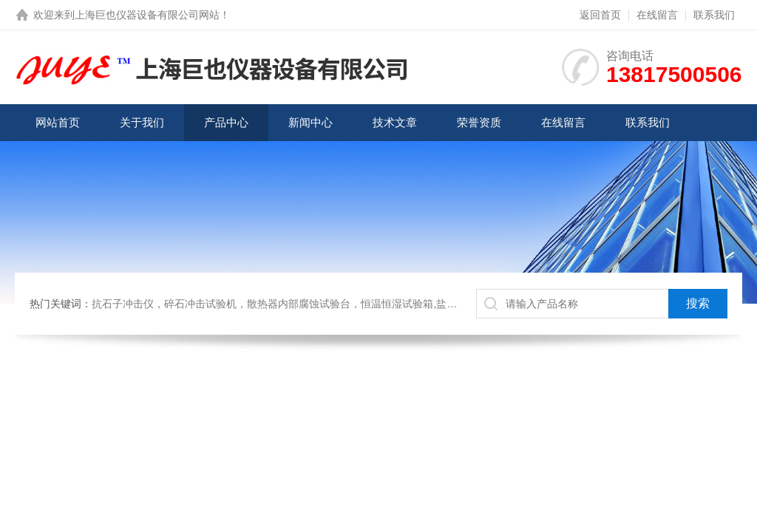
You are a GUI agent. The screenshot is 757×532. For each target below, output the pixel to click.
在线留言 (657, 15)
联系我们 (714, 15)
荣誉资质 (479, 122)
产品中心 (226, 122)
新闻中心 (310, 122)
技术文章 (395, 122)
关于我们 (142, 122)
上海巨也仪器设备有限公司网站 (147, 15)
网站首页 (58, 122)
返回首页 (600, 15)
